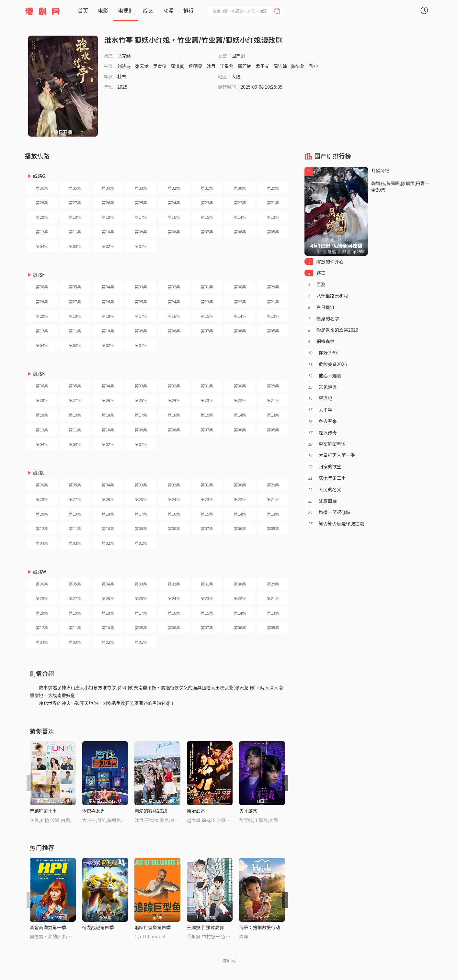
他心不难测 (323, 375)
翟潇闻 (177, 66)
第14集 (240, 217)
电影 (103, 10)
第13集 (273, 217)
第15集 (207, 217)
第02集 (108, 246)
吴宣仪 (160, 66)
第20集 (42, 217)
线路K (39, 373)
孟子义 (262, 66)
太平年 (318, 409)
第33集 (141, 188)
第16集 (174, 217)
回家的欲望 (323, 466)
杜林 (122, 76)
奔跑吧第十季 (43, 811)
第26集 (108, 202)
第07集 (207, 232)
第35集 (75, 188)
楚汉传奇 (321, 432)
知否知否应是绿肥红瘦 (334, 523)
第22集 (240, 202)
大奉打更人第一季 (330, 455)
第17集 (141, 217)
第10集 (108, 232)
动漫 (168, 10)
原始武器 (196, 811)
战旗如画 (321, 501)
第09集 (141, 232)
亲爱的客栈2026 (151, 811)
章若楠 (245, 66)
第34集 (108, 188)
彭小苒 (316, 66)
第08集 (174, 232)
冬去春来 (321, 421)
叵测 (315, 284)
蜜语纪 (318, 398)
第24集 (174, 202)
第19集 (75, 217)
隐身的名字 (322, 318)
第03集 (75, 246)
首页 (83, 10)
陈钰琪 (298, 66)
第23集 (207, 202)
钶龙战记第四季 (98, 927)
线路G (39, 176)
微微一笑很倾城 (327, 512)
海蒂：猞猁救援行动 (259, 927)
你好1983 (321, 352)
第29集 (273, 188)
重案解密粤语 (325, 444)
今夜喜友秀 (94, 811)
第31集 (207, 188)
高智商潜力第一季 (48, 927)
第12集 (42, 232)
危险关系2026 (326, 364)
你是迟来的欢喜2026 (331, 330)
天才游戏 (248, 811)
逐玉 (315, 273)
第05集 (273, 232)
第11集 (75, 232)
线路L (39, 473)
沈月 (211, 66)
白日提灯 (320, 307)
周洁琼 (280, 66)
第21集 (273, 202)
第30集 (240, 188)
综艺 (148, 10)
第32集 (174, 188)
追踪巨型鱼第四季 (153, 927)
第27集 (75, 202)
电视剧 (126, 10)
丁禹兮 (227, 66)
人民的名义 (323, 489)
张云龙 (142, 66)
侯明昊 (196, 66)
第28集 (42, 202)
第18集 (108, 217)
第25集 (141, 202)
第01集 (141, 246)
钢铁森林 (320, 341)
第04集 (42, 246)
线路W (40, 572)
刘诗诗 (124, 66)
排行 (189, 10)
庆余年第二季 (325, 478)
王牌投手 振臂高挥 (206, 927)
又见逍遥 (321, 387)
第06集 (240, 232)
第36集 (42, 188)
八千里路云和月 (326, 295)
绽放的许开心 (324, 262)
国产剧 (238, 56)
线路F (39, 274)
